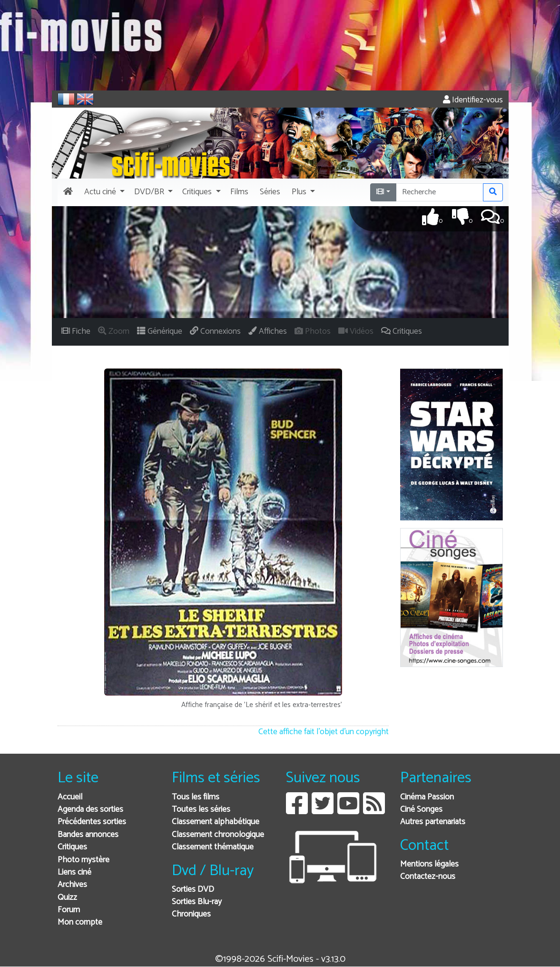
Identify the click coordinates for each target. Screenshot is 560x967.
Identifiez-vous (473, 100)
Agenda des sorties (90, 810)
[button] (103, 192)
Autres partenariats (433, 822)
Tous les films (196, 797)
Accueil (70, 797)
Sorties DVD (193, 890)
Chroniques (191, 914)
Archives (72, 885)
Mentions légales (429, 864)
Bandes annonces (88, 835)
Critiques (72, 847)
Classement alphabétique (216, 822)
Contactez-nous (428, 877)
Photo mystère (84, 860)
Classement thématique (213, 847)
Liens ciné (74, 872)
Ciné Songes (421, 810)
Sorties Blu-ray (197, 902)
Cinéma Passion (427, 797)
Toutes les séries (201, 810)
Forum (69, 910)
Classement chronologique (218, 835)
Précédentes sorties (92, 822)
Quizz (67, 898)
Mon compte (80, 922)
